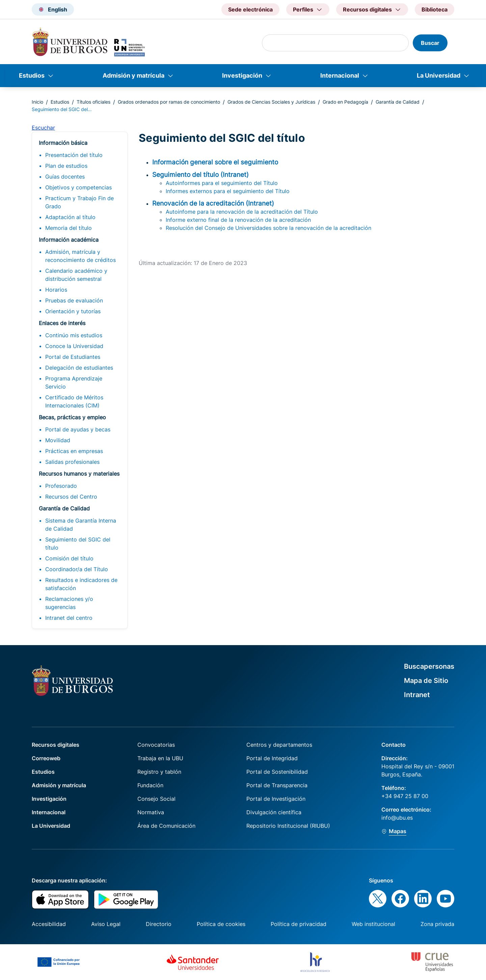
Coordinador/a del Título (77, 569)
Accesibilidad (49, 924)
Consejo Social (156, 799)
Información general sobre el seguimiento (215, 162)
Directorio (159, 924)
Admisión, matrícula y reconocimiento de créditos (80, 256)
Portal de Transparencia (277, 785)
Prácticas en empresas (74, 451)
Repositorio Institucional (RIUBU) (288, 826)
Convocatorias (156, 745)
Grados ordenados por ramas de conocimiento (169, 102)
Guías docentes (65, 177)
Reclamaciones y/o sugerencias (69, 603)
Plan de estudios (66, 166)
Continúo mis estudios (74, 335)
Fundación (150, 785)
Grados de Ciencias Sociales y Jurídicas (271, 102)
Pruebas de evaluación (74, 300)
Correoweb (46, 758)
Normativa (151, 812)
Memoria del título (69, 228)
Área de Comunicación (166, 826)
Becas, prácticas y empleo (72, 417)
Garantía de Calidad (398, 102)
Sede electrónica (250, 9)
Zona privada (437, 924)
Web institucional (373, 924)
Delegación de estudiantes (79, 368)
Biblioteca (435, 9)
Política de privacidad (299, 924)
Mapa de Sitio (426, 681)
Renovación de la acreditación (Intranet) (213, 203)
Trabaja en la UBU (160, 758)
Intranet (417, 695)
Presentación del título (74, 155)
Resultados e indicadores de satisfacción (81, 584)
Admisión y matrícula (133, 75)
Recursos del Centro (71, 497)
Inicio (37, 102)
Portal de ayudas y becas (78, 429)
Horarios (56, 290)
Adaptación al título (70, 217)
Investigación (242, 75)
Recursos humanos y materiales (79, 474)
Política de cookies (221, 924)
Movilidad (58, 440)
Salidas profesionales (72, 462)
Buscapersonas (429, 666)
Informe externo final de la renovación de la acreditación (238, 220)
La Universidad (439, 75)
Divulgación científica (274, 812)
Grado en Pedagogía (345, 102)
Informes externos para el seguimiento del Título (228, 191)
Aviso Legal (106, 924)
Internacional (340, 75)
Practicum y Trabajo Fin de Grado (79, 202)
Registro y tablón (159, 772)
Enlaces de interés (62, 323)
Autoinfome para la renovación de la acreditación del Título (242, 212)
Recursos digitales (56, 745)
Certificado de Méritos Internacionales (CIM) (74, 401)
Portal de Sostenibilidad (277, 772)
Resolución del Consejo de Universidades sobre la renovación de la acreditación (268, 228)
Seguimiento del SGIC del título (78, 544)
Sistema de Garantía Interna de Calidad (81, 525)
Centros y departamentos (279, 745)
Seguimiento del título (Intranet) (200, 175)
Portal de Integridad (272, 758)
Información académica (69, 240)
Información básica (63, 143)
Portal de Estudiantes (73, 357)
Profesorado (61, 486)
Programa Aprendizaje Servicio (74, 382)
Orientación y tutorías (73, 311)
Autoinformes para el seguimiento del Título (222, 183)
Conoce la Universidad (74, 346)
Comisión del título (69, 558)
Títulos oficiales (93, 102)
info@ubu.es (397, 818)
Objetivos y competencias (78, 187)
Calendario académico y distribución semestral (76, 275)
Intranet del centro (69, 618)
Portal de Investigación (276, 799)
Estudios (32, 75)
